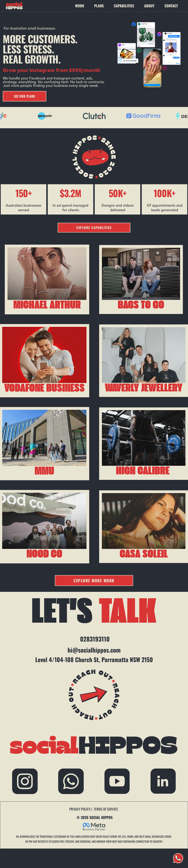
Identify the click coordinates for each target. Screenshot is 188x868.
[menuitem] (83, 6)
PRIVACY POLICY (80, 809)
